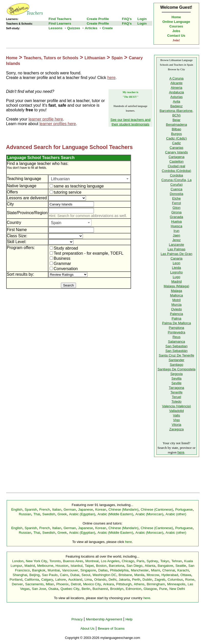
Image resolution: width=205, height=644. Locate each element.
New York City (36, 561)
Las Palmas (177, 249)
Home (176, 17)
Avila (176, 101)
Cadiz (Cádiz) (176, 138)
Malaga (177, 291)
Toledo (176, 402)
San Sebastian (176, 346)
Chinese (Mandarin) (123, 509)
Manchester (140, 570)
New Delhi (177, 589)
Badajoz (176, 106)
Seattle (181, 566)
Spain (117, 58)
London (18, 561)
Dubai (75, 575)
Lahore (61, 579)
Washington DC (105, 575)
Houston (62, 566)
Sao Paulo (50, 575)
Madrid (176, 281)
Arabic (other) (176, 514)
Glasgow (150, 589)
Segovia (176, 374)
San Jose (39, 589)
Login (142, 19)
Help (129, 619)
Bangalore (165, 566)
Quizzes (73, 28)
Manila (139, 575)
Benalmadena (176, 125)
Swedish (49, 514)
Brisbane (125, 575)
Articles (91, 28)
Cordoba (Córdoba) (176, 171)
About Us (87, 628)
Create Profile (98, 19)
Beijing (35, 575)
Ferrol (176, 203)
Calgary (47, 579)
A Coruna (177, 78)
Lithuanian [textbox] (60, 179)
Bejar (176, 120)
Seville (176, 383)
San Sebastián (176, 351)
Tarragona (176, 388)
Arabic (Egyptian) (82, 514)
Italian (57, 509)
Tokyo (165, 561)
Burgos (176, 134)
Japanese (85, 509)
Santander (177, 360)
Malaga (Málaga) (176, 286)
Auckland (75, 579)
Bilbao (176, 129)
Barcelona (116, 566)
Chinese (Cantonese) (157, 509)
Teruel (176, 397)
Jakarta (124, 579)
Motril (176, 300)
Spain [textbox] (56, 223)
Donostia (176, 194)
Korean (101, 509)
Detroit (76, 584)
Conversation (64, 269)
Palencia (176, 314)
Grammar (60, 264)
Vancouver (70, 570)
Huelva (177, 221)
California (32, 579)
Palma (177, 318)
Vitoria (177, 425)
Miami (156, 570)
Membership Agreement (104, 619)
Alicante (176, 83)
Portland (16, 579)
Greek (62, 514)
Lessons (56, 28)
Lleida (177, 268)
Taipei (89, 566)
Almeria (176, 88)
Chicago (128, 561)
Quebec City (70, 589)
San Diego (134, 566)
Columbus (175, 579)
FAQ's (127, 19)
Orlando (100, 579)
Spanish (31, 509)
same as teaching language (77, 186)
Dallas (103, 570)
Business (60, 258)
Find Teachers (60, 19)
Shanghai (20, 575)
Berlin (86, 589)
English (17, 509)
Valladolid (176, 411)
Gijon (176, 208)
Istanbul (77, 566)
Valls (177, 415)
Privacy (77, 619)
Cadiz (176, 143)
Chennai (169, 570)
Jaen (176, 235)
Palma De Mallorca (176, 323)
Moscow (153, 575)
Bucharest (100, 589)
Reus (176, 337)
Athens (139, 584)
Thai (37, 514)
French (44, 509)
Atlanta (150, 566)
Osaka (53, 589)
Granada (177, 217)
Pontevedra (176, 332)
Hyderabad (170, 575)
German (70, 509)
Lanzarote (176, 245)
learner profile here (46, 119)
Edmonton (133, 589)
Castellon (177, 161)
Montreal (92, 561)
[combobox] (89, 179)
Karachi (183, 570)
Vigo (176, 420)
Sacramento (34, 584)
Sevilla (176, 378)
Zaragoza (176, 429)
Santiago (176, 365)
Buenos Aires (73, 561)
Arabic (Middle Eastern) (115, 514)
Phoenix (62, 584)
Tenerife (176, 392)
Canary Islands (176, 152)
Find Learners (60, 23)
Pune (163, 589)
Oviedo (176, 309)
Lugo (177, 277)
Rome (190, 579)
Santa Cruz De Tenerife (176, 355)
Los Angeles (110, 561)
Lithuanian (95, 58)
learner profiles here (58, 124)
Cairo (64, 575)
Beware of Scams (111, 628)
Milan (50, 584)
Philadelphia (119, 570)
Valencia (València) (176, 406)
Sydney (152, 561)
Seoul (86, 575)
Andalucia (176, 92)
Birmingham (156, 584)
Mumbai (54, 570)
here (111, 78)
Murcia (177, 305)
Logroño (176, 272)
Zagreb (160, 579)
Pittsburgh (124, 584)
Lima (88, 579)
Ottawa (186, 575)
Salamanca (176, 341)
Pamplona (176, 328)
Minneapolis (176, 584)
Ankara (109, 584)
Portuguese (184, 509)
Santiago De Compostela (176, 369)
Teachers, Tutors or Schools (51, 58)
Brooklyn (117, 589)
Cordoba (176, 175)
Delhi (112, 579)
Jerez (176, 240)
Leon (177, 263)
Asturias (176, 97)
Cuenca (177, 189)
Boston (101, 566)
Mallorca (176, 295)
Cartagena (176, 157)
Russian (25, 514)
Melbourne (45, 566)
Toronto (55, 561)
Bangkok (39, 570)
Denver (17, 584)
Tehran (177, 561)
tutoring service (66, 192)
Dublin (147, 579)
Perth (136, 579)
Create (107, 28)
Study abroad (64, 248)
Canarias (176, 148)
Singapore (88, 570)
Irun (176, 231)
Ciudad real (176, 166)
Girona (176, 212)
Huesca (176, 226)
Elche (176, 198)
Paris (141, 561)
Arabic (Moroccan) (149, 514)
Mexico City (92, 584)
